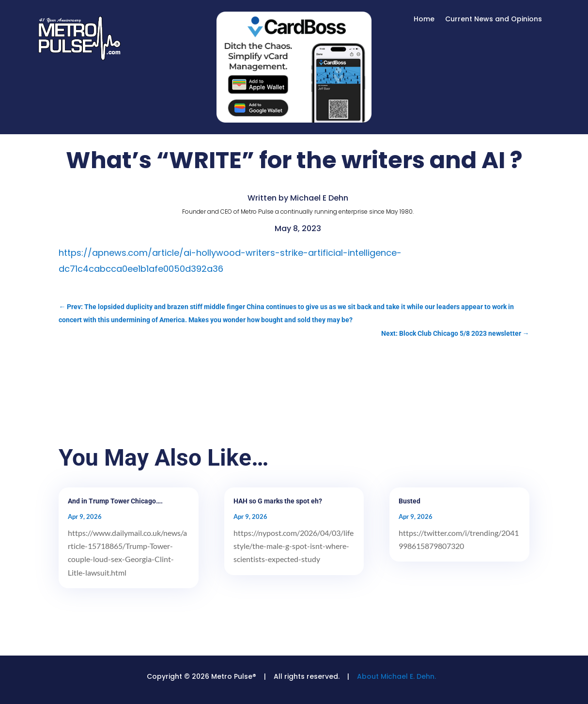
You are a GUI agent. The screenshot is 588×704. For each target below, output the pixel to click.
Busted (410, 501)
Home (424, 20)
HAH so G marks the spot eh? (278, 501)
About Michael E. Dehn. (396, 676)
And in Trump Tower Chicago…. (115, 501)
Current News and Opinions (494, 20)
